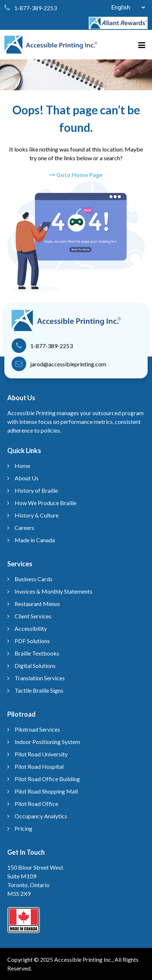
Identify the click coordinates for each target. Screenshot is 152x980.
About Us (27, 478)
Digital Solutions (35, 666)
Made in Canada (35, 540)
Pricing (23, 828)
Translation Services (40, 678)
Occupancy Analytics (41, 816)
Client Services (33, 616)
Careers (24, 528)
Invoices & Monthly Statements (53, 591)
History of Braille (36, 490)
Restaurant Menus (37, 604)
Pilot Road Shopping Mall (46, 791)
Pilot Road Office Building (47, 779)
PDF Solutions (32, 641)
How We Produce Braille (45, 503)
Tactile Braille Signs (39, 690)
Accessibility (31, 628)
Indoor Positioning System (47, 742)
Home (22, 466)
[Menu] (145, 43)
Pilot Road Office (36, 804)
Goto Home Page (76, 175)
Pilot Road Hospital (39, 766)
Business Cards (33, 579)
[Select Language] (124, 7)
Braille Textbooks (37, 653)
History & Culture (37, 515)
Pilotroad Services (37, 729)
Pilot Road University (41, 754)
